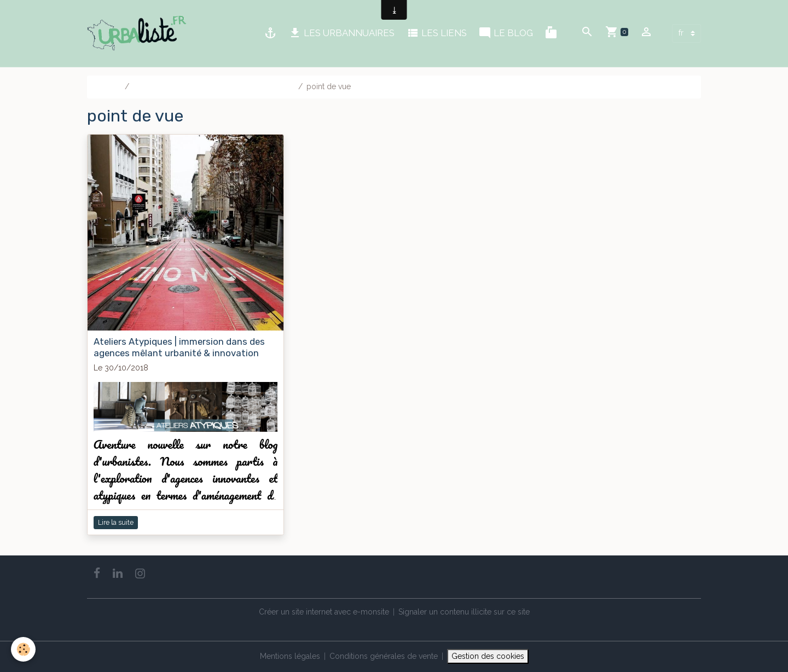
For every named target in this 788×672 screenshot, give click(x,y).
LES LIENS (436, 33)
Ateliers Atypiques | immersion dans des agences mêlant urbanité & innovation (179, 347)
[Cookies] (23, 649)
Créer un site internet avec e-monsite (324, 612)
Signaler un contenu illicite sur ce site (464, 612)
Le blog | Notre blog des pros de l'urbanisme (214, 86)
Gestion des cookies (488, 656)
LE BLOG (506, 33)
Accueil (108, 86)
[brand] (139, 33)
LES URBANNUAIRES (341, 33)
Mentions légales (290, 656)
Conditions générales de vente (384, 656)
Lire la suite (116, 522)
